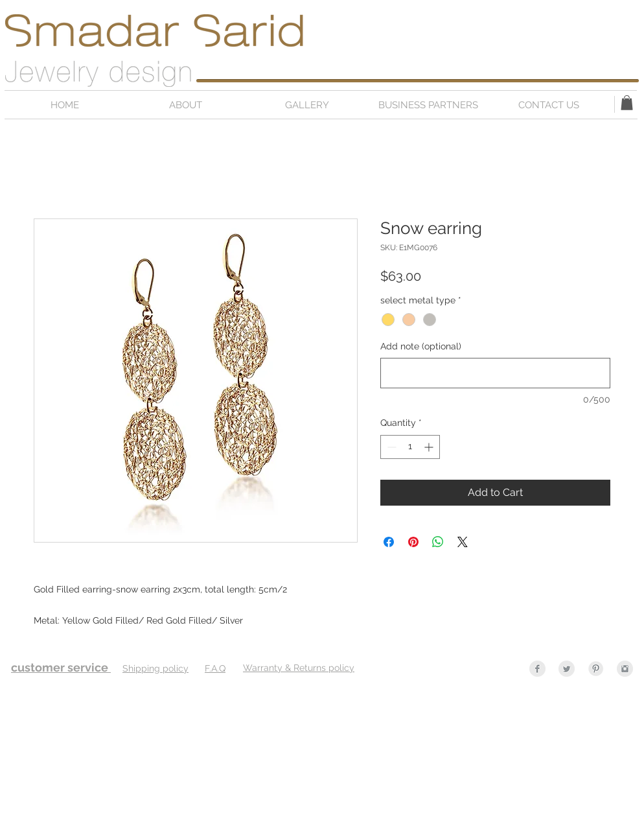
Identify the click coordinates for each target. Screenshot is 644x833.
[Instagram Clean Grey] (625, 669)
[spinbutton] (410, 447)
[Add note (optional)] (495, 373)
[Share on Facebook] (389, 542)
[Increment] (430, 447)
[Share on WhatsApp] (438, 542)
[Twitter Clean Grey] (567, 669)
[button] (627, 103)
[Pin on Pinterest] (413, 542)
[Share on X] (463, 542)
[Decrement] (390, 447)
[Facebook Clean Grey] (537, 669)
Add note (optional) (421, 346)
